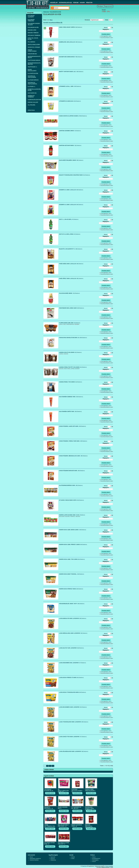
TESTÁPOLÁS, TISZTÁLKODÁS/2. (32, 83)
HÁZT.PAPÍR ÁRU (32, 93)
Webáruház (46, 12)
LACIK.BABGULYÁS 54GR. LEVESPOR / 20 (73, 618)
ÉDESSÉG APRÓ (32, 30)
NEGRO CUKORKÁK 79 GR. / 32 (77, 826)
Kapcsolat (53, 857)
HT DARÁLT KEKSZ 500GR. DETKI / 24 (71, 500)
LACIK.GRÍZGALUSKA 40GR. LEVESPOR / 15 (73, 633)
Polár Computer (109, 866)
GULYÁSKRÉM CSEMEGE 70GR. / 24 (71, 397)
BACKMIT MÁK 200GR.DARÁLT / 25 (71, 57)
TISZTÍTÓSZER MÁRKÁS (34, 60)
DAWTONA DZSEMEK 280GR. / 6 (70, 131)
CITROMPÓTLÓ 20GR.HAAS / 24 (70, 101)
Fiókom (94, 857)
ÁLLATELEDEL (32, 105)
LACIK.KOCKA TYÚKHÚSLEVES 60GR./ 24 (73, 692)
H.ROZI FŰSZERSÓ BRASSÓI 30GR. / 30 (72, 471)
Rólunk (31, 857)
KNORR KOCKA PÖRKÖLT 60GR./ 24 (71, 589)
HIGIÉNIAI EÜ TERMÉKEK (31, 96)
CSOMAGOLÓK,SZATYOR (34, 100)
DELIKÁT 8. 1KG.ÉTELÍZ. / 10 (49, 808)
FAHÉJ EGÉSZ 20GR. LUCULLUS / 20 (71, 264)
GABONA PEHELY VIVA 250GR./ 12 (71, 382)
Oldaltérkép (53, 860)
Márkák (73, 857)
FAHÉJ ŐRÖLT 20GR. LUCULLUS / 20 (71, 279)
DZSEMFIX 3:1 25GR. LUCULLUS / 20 (71, 205)
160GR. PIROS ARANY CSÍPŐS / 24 (71, 27)
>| (53, 766)
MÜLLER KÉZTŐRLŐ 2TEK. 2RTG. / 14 (63, 826)
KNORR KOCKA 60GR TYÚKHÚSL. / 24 (72, 574)
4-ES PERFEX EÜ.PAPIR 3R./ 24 (49, 790)
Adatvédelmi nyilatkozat (35, 859)
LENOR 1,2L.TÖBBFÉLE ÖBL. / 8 (50, 826)
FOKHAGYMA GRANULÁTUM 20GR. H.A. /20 (73, 338)
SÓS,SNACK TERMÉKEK (34, 35)
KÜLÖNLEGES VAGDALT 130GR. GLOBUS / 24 (90, 808)
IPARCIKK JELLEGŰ (33, 102)
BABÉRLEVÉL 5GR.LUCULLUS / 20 (71, 42)
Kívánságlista (95, 860)
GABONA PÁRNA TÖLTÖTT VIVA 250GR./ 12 (73, 367)
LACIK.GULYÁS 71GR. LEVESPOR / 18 (71, 648)
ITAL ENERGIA (31, 42)
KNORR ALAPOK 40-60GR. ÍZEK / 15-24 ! (72, 515)
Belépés (100, 6)
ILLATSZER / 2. (32, 87)
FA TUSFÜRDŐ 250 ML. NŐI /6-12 (76, 808)
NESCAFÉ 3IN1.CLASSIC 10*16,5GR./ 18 (89, 826)
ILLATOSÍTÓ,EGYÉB (33, 73)
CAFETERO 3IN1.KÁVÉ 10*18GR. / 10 (77, 790)
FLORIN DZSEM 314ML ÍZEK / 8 (70, 323)
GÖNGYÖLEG (31, 110)
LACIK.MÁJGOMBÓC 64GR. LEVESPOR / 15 (73, 707)
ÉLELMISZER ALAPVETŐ (31, 16)
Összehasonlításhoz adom (107, 38)
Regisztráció (108, 6)
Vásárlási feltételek (34, 860)
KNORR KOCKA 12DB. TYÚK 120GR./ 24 (72, 559)
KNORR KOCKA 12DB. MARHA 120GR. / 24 (73, 530)
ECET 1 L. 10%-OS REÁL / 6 (69, 219)
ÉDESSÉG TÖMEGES (33, 33)
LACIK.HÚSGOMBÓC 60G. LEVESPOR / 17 (73, 663)
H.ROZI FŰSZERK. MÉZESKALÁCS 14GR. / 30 (73, 456)
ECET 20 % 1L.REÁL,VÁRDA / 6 (70, 234)
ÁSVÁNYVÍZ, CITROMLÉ (34, 47)
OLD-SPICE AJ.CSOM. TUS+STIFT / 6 (63, 843)
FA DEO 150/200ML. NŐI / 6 (63, 808)
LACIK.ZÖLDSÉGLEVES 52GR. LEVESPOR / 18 (74, 751)
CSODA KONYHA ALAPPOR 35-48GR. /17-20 (73, 116)
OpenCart (84, 866)
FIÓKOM (76, 3)
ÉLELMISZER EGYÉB (33, 27)
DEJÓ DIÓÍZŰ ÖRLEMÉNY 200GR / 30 (71, 160)
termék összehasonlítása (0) (53, 23)
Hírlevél (94, 862)
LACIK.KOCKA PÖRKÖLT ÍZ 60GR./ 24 (71, 678)
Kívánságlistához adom (106, 36)
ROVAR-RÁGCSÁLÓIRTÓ (32, 70)
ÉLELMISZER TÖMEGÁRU (31, 20)
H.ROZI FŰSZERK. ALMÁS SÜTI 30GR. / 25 (73, 426)
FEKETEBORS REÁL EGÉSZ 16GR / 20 (72, 308)
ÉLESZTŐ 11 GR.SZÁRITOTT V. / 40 (71, 249)
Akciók (73, 859)
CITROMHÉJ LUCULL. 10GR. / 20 (70, 86)
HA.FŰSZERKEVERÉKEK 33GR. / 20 (71, 485)
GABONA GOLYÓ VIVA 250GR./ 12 (70, 352)
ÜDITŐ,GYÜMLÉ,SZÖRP (34, 45)
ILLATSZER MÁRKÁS (33, 80)
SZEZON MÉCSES (32, 54)
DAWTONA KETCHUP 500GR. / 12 (70, 145)
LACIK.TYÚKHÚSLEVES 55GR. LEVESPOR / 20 (74, 722)
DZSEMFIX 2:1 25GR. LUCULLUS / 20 (71, 190)
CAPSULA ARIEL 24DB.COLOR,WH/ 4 (90, 790)
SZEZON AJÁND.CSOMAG (32, 51)
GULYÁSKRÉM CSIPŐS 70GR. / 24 (70, 412)
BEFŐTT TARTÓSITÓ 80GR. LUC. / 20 (71, 72)
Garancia (53, 859)
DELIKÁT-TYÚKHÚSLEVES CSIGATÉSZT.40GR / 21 (75, 175)
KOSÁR (82, 3)
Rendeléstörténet (96, 859)
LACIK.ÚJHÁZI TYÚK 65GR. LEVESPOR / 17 (73, 737)
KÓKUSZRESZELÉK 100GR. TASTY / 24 (72, 604)
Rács (51, 20)
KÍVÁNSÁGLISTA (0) (65, 3)
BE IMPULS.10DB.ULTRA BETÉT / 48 (63, 790)
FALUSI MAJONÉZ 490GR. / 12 (69, 293)
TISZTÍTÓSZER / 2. (32, 67)
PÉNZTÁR (89, 3)
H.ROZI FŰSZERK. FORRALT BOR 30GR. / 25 (73, 441)
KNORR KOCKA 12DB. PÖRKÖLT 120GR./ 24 (73, 545)
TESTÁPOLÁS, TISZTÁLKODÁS (32, 77)
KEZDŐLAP (54, 3)
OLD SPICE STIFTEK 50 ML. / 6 (50, 843)
